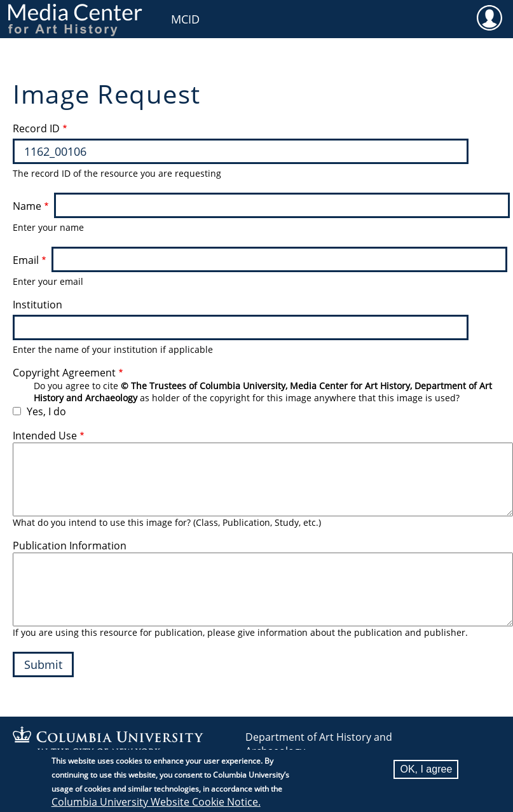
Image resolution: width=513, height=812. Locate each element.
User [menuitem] (489, 17)
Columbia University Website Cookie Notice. (156, 802)
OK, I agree (426, 769)
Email (26, 260)
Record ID (36, 128)
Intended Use (45, 436)
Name (27, 206)
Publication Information (70, 546)
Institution (38, 305)
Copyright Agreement (64, 373)
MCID (185, 19)
